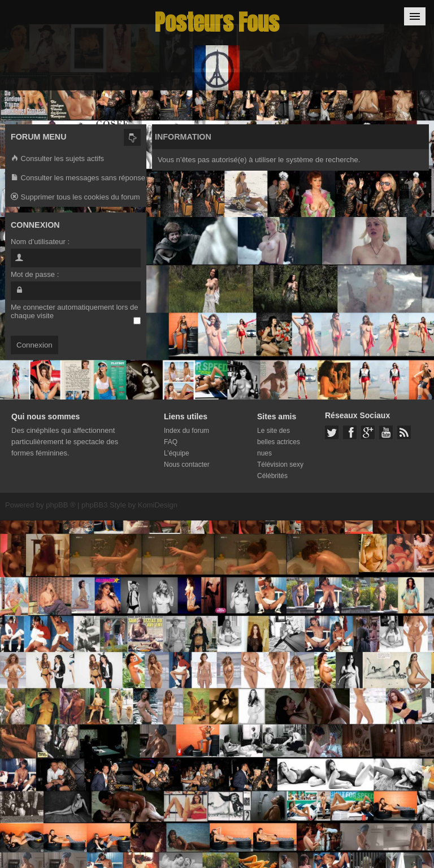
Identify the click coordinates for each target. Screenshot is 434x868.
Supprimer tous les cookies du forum (75, 198)
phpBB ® (60, 505)
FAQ (171, 442)
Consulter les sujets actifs (57, 159)
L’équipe (177, 453)
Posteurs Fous (217, 22)
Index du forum (186, 431)
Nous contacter (187, 465)
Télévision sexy (280, 465)
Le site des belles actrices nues (279, 442)
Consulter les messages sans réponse (78, 178)
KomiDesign (158, 505)
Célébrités (272, 476)
